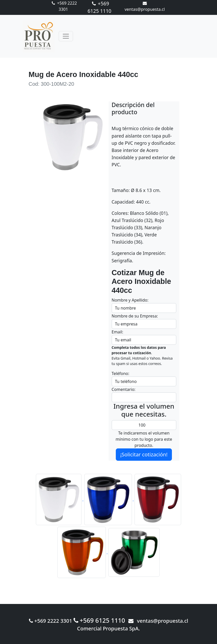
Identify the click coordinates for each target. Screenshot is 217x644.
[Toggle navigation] (66, 36)
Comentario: (124, 389)
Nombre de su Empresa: (135, 316)
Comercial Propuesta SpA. (109, 628)
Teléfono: (121, 373)
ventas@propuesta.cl (158, 621)
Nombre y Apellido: (130, 300)
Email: (117, 332)
